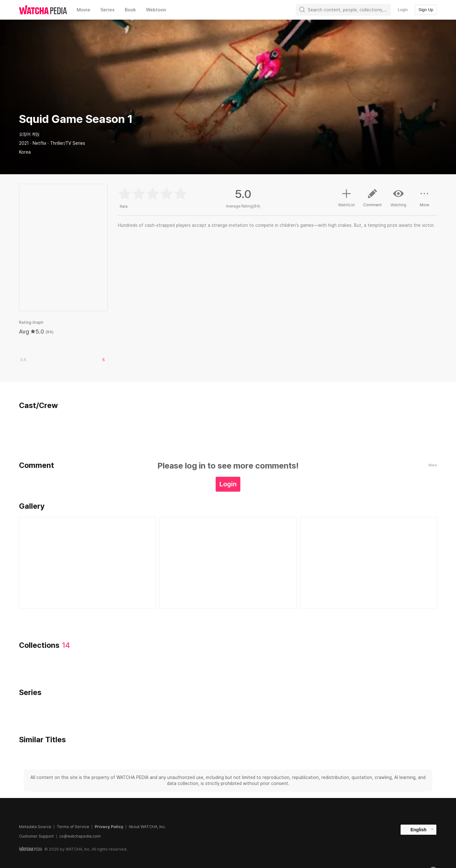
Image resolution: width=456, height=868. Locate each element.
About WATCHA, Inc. (147, 827)
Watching (398, 198)
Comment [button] (372, 200)
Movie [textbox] (83, 10)
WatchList (346, 197)
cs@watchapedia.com (80, 836)
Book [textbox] (130, 10)
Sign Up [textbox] (426, 10)
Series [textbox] (108, 10)
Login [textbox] (403, 10)
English (418, 830)
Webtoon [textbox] (156, 10)
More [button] (424, 200)
